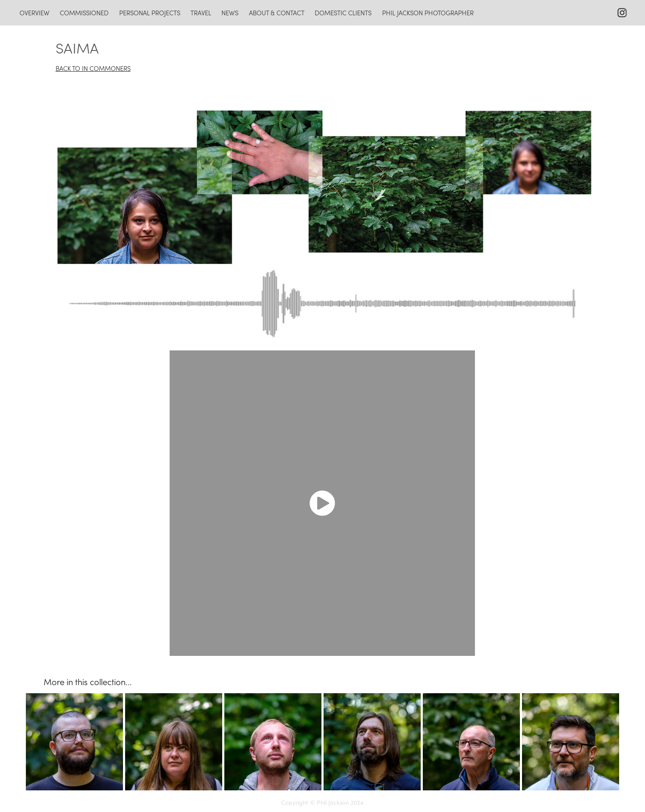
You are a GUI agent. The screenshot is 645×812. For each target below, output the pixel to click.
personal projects (150, 13)
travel (201, 13)
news (230, 13)
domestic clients (343, 13)
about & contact (277, 13)
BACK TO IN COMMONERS (93, 68)
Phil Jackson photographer (428, 13)
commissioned (84, 13)
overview (35, 13)
